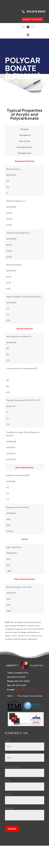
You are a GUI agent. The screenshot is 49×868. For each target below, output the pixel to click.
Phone (8, 794)
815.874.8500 (36, 12)
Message (9, 808)
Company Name (14, 767)
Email (9, 781)
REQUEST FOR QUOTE (32, 19)
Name (9, 741)
